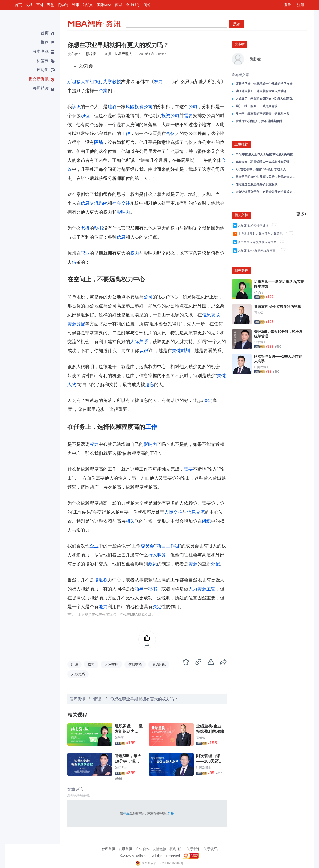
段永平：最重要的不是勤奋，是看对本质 (262, 114)
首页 (18, 5)
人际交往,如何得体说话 (254, 225)
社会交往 (121, 203)
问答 (147, 5)
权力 (158, 82)
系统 (103, 203)
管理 (98, 699)
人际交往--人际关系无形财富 (258, 250)
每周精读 (41, 88)
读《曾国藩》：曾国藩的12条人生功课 (261, 91)
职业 (85, 253)
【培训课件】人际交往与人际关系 (261, 234)
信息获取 (211, 315)
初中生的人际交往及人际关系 (258, 242)
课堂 (51, 5)
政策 (153, 564)
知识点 (88, 5)
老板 (85, 228)
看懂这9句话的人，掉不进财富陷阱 (259, 121)
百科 (40, 5)
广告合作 (143, 849)
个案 (103, 91)
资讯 (76, 5)
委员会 (147, 546)
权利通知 (176, 849)
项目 (161, 546)
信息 (121, 237)
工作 (126, 134)
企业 (94, 546)
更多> (301, 214)
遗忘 (150, 385)
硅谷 (112, 107)
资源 (193, 564)
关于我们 (194, 849)
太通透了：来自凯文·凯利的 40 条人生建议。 (265, 99)
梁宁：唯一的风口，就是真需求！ (258, 106)
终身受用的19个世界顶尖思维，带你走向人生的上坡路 (267, 177)
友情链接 (159, 849)
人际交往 (173, 512)
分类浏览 (41, 51)
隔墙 (99, 142)
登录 (288, 5)
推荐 (45, 42)
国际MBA (104, 5)
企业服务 (133, 5)
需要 (188, 116)
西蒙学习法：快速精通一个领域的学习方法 (264, 84)
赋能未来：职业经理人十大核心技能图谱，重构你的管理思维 (267, 162)
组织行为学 (101, 82)
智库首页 (108, 849)
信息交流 (90, 203)
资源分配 (76, 324)
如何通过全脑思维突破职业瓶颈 (256, 184)
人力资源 (197, 589)
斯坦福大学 (79, 82)
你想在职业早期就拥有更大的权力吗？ (144, 699)
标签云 (43, 61)
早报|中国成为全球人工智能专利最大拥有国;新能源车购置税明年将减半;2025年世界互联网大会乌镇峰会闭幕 (267, 154)
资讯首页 (125, 849)
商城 (119, 5)
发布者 (239, 44)
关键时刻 (181, 351)
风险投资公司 (139, 107)
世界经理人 (123, 54)
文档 (29, 5)
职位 (85, 116)
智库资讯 (78, 699)
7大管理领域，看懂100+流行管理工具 (261, 169)
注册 (301, 5)
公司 (193, 107)
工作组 (173, 546)
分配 (215, 564)
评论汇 (43, 70)
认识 (76, 107)
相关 (130, 521)
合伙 (170, 134)
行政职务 (157, 555)
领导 (139, 589)
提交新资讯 (39, 79)
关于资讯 (211, 849)
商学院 (63, 5)
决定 (208, 401)
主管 (211, 589)
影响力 (123, 212)
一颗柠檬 (89, 54)
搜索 (237, 24)
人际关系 (139, 342)
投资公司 (170, 116)
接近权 (101, 580)
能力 (103, 607)
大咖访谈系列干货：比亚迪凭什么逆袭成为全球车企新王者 (267, 192)
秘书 (99, 228)
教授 (117, 82)
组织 (206, 521)
